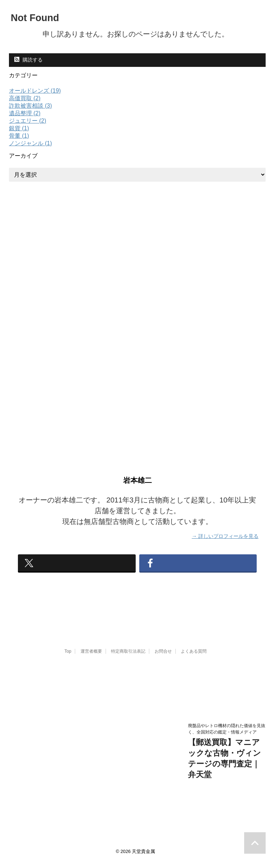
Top (68, 658)
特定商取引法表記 (128, 658)
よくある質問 (194, 658)
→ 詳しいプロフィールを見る (225, 536)
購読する (28, 60)
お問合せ (163, 658)
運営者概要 (91, 658)
